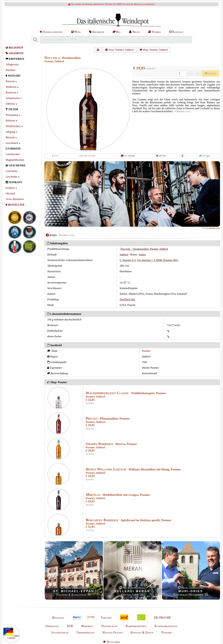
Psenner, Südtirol (54, 61)
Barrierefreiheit (136, 626)
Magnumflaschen (15, 160)
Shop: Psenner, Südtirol (154, 50)
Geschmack (12, 143)
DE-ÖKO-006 (162, 618)
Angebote (97, 32)
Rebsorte (10, 121)
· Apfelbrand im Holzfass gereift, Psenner (129, 520)
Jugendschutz (60, 632)
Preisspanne (12, 115)
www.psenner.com (212, 228)
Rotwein (10, 81)
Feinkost (10, 188)
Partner (167, 632)
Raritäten (11, 70)
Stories (155, 32)
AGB (70, 626)
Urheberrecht (85, 632)
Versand (131, 156)
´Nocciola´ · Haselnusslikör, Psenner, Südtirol (144, 249)
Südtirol (124, 255)
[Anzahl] (182, 73)
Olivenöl (10, 193)
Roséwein (11, 92)
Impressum (52, 626)
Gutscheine (12, 171)
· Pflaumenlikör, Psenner (108, 419)
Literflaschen (13, 154)
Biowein (10, 137)
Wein (76, 32)
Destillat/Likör (127, 299)
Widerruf (87, 626)
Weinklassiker (13, 126)
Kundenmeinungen (166, 626)
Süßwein (10, 104)
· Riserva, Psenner (111, 444)
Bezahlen (58, 618)
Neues (134, 32)
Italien (142, 255)
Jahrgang (10, 132)
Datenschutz (109, 626)
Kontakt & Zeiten (142, 632)
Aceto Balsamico (15, 199)
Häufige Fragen (112, 632)
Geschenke (11, 177)
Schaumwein (12, 98)
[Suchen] (35, 40)
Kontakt (176, 32)
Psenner (146, 351)
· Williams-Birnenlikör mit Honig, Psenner (133, 469)
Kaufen (210, 73)
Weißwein (11, 87)
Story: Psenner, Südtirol (119, 50)
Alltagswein (12, 64)
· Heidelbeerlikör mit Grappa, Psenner (118, 495)
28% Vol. (162, 156)
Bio (116, 32)
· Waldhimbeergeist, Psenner (126, 393)
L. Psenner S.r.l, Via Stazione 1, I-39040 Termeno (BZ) (149, 260)
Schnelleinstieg (51, 32)
